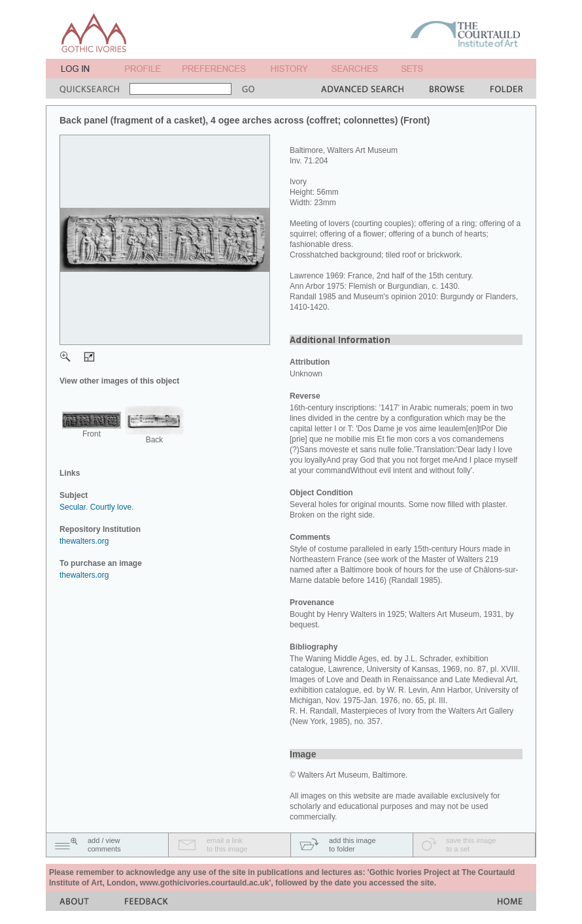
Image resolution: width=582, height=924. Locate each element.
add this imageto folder (352, 845)
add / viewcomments (104, 845)
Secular (73, 507)
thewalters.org (84, 541)
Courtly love (111, 507)
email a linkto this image (227, 845)
